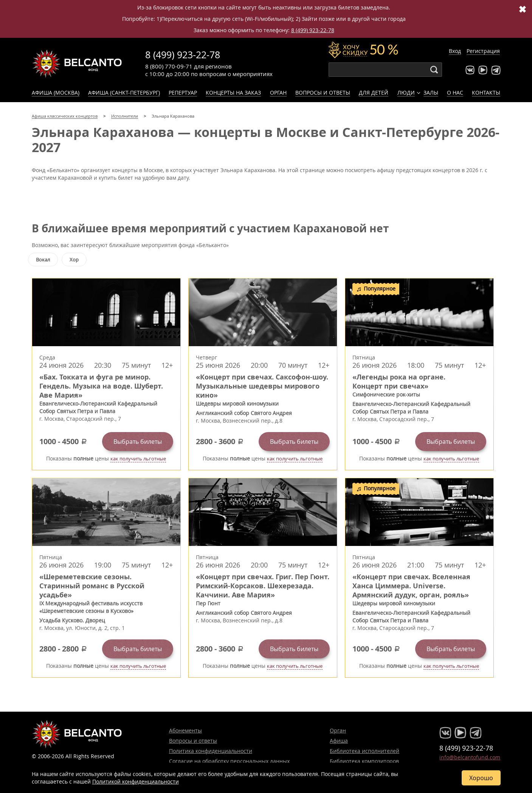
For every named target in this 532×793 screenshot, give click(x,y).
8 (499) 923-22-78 (313, 30)
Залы (431, 93)
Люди (406, 93)
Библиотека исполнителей (364, 751)
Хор (74, 260)
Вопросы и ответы (323, 93)
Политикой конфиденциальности (136, 781)
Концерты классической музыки (77, 64)
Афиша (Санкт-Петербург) (124, 93)
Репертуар (183, 93)
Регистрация (483, 51)
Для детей (374, 93)
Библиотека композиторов (364, 761)
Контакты (486, 93)
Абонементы (185, 730)
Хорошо (481, 778)
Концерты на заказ (233, 93)
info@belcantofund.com (470, 757)
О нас (455, 93)
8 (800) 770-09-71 (169, 66)
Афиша (339, 741)
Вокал (43, 260)
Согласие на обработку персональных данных (229, 761)
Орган (278, 93)
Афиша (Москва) (56, 93)
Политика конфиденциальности (211, 751)
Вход (455, 51)
